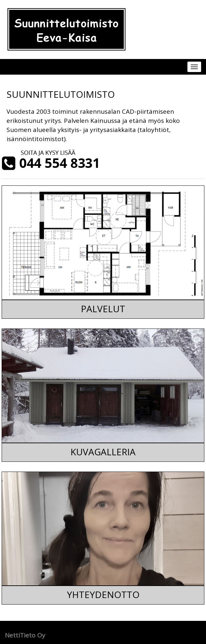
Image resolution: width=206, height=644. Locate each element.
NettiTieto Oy (25, 635)
